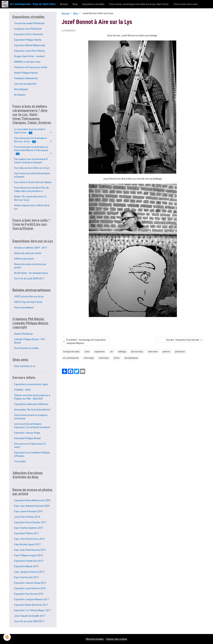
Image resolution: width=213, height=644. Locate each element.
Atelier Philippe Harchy (26, 73)
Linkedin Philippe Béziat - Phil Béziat (29, 341)
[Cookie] (7, 637)
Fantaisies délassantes (26, 78)
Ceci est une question (25, 84)
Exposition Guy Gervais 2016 (29, 594)
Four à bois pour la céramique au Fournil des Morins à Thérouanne (31, 150)
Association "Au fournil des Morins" (32, 410)
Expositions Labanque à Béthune (31, 404)
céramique (104, 358)
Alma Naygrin (21, 89)
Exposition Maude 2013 (26, 566)
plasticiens (180, 352)
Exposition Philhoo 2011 (27, 533)
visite (87, 352)
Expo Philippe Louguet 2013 (29, 555)
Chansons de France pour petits (31, 67)
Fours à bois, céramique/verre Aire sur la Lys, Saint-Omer (139, 4)
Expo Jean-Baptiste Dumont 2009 (32, 506)
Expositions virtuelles (93, 4)
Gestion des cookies (117, 639)
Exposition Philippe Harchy (28, 40)
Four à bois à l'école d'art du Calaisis (33, 182)
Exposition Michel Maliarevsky (30, 45)
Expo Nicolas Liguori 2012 (27, 544)
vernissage (89, 358)
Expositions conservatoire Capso (31, 384)
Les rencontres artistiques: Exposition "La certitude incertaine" (32, 426)
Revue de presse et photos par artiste (30, 266)
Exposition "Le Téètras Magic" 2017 (33, 610)
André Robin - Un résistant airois (31, 273)
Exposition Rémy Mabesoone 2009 (32, 500)
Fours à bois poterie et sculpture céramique (31, 417)
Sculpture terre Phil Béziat (28, 29)
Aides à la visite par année (28, 253)
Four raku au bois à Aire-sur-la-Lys (32, 168)
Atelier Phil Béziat (23, 334)
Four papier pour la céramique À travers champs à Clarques (31, 161)
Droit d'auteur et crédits (26, 348)
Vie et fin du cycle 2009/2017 (29, 279)
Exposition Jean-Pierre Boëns (30, 51)
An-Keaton (20, 95)
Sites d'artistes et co (25, 366)
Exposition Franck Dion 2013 (29, 561)
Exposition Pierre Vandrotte (29, 34)
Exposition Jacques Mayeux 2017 (32, 599)
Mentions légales (95, 639)
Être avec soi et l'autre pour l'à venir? (30, 445)
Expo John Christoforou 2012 (29, 539)
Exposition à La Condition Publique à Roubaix (32, 454)
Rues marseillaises (24, 308)
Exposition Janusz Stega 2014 (30, 583)
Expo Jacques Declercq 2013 (29, 572)
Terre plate (20, 461)
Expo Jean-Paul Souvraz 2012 (30, 550)
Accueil (64, 4)
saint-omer (153, 352)
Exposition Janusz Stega (27, 433)
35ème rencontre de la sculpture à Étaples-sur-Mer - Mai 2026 (32, 397)
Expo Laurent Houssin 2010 (28, 511)
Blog (75, 4)
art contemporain (71, 358)
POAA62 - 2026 (22, 390)
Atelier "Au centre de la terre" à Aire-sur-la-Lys (30, 198)
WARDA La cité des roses (27, 62)
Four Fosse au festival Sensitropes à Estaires (32, 175)
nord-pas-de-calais (71, 352)
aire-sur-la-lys (137, 352)
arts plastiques (131, 358)
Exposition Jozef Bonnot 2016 (30, 588)
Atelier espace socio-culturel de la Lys (32, 207)
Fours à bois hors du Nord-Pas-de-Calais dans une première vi (32, 189)
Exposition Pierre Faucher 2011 (30, 522)
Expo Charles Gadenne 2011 (29, 528)
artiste (117, 358)
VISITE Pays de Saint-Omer (28, 302)
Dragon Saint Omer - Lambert (30, 56)
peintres (166, 352)
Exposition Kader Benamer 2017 (31, 605)
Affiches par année (24, 259)
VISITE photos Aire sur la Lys (29, 297)
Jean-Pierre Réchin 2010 (27, 517)
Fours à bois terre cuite (186, 4)
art (112, 352)
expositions (100, 352)
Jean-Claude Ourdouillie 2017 (30, 616)
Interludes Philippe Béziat (27, 438)
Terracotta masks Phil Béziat (29, 23)
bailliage (122, 352)
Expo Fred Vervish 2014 (26, 577)
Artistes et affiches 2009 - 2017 (31, 248)
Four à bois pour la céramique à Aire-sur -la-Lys (30, 140)
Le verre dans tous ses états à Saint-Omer (30, 131)
